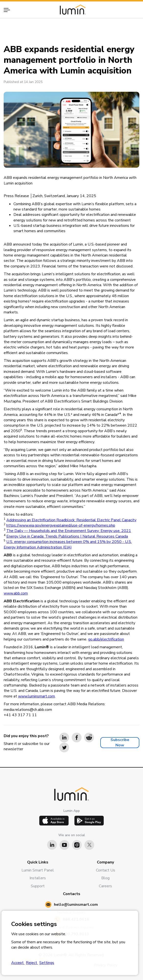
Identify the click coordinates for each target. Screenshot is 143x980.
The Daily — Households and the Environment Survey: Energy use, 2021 (69, 531)
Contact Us (106, 870)
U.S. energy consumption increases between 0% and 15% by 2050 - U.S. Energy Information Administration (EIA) (68, 544)
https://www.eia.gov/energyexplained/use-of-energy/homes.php (61, 525)
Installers (38, 878)
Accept (18, 963)
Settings (47, 963)
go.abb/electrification (106, 639)
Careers (105, 886)
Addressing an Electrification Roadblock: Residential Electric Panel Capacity (71, 520)
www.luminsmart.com (36, 696)
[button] (9, 10)
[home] (71, 10)
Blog (105, 878)
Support (38, 886)
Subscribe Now (120, 742)
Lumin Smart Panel (38, 870)
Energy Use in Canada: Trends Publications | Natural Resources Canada (67, 536)
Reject (32, 963)
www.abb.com (16, 593)
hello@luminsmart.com (76, 905)
